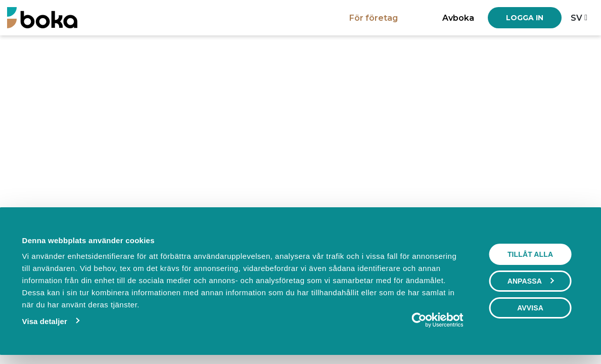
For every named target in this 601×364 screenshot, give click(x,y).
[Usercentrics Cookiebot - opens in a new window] (419, 320)
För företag (374, 18)
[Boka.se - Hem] (42, 17)
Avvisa (530, 308)
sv (576, 18)
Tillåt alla (530, 254)
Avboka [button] (458, 18)
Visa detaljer (45, 321)
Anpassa (531, 281)
